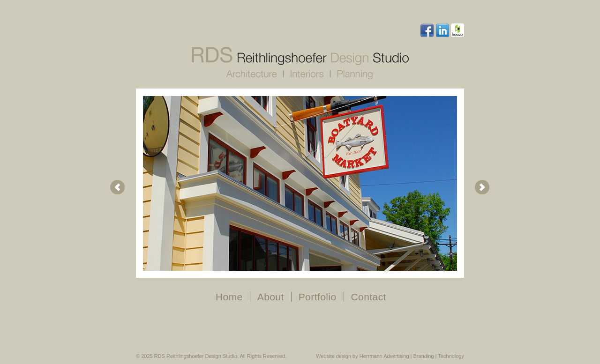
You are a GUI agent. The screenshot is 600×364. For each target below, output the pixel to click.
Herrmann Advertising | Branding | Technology (412, 356)
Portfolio (318, 297)
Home (229, 297)
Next (482, 187)
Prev (118, 187)
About (271, 297)
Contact (369, 297)
